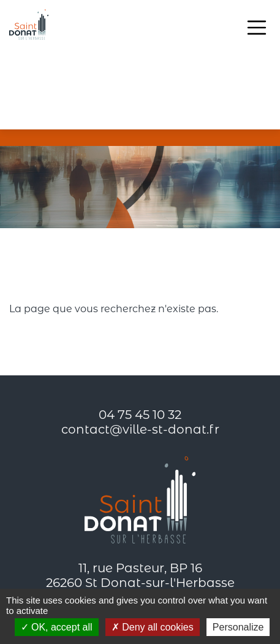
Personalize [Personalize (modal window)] (238, 627)
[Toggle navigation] (257, 28)
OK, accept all (57, 627)
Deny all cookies (153, 627)
